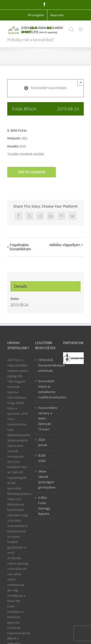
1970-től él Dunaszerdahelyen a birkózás (46, 365)
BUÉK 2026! (42, 458)
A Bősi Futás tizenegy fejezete (44, 506)
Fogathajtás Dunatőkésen (20, 247)
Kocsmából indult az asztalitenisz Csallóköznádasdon (46, 389)
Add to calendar (32, 172)
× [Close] (81, 82)
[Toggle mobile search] (71, 29)
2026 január (43, 442)
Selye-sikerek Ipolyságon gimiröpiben (46, 479)
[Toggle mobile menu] (81, 29)
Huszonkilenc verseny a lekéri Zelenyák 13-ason (46, 418)
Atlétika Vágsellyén (65, 245)
